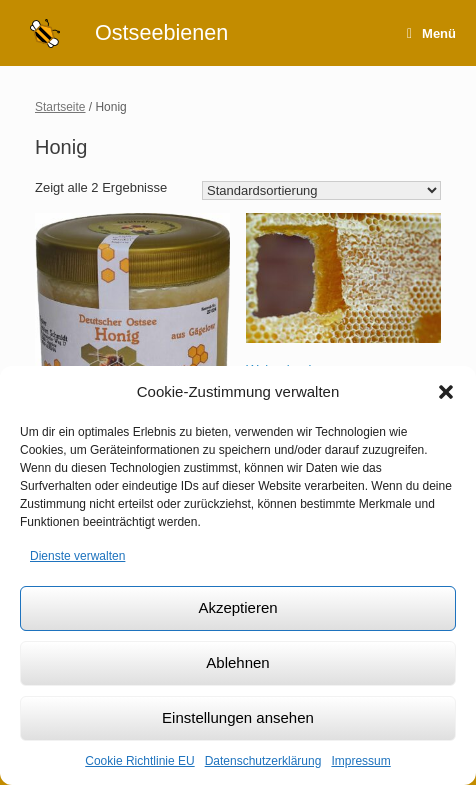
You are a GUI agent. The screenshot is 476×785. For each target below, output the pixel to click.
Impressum (360, 761)
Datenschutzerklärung (263, 761)
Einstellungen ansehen (238, 717)
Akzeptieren (237, 607)
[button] (446, 392)
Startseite (60, 107)
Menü (431, 33)
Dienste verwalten (77, 556)
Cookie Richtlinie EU (139, 761)
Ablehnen (237, 662)
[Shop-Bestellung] (321, 190)
